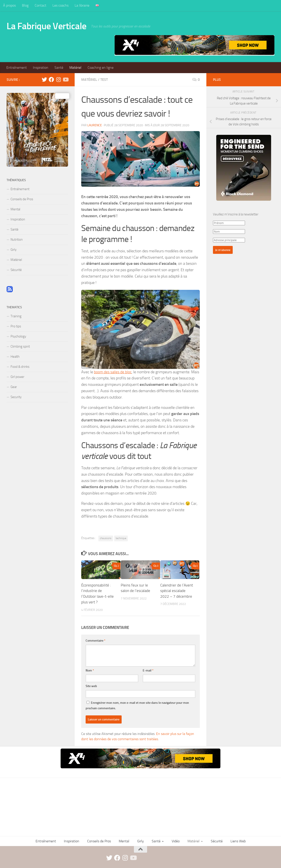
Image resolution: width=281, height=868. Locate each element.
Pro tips (16, 326)
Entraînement (17, 68)
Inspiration (41, 68)
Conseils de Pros (22, 199)
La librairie (82, 5)
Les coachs (60, 5)
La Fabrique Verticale (47, 26)
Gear (14, 387)
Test (104, 80)
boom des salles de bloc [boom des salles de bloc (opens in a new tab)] (113, 372)
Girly (14, 250)
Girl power (17, 377)
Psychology (18, 336)
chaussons (106, 538)
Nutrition (17, 240)
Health (15, 357)
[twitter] (44, 79)
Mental (15, 209)
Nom (90, 670)
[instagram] (58, 79)
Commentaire (95, 640)
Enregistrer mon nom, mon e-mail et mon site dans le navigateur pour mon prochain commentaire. (137, 705)
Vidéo (176, 841)
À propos (9, 5)
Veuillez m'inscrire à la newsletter (236, 214)
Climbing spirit (20, 346)
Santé (59, 68)
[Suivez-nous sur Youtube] (65, 79)
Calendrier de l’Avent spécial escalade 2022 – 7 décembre (177, 591)
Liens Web (238, 841)
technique (121, 538)
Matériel (75, 68)
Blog (25, 5)
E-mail (148, 670)
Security (16, 397)
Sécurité (16, 270)
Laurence (95, 125)
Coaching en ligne (101, 68)
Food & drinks (20, 367)
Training (16, 316)
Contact (41, 5)
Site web (91, 686)
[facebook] (51, 79)
